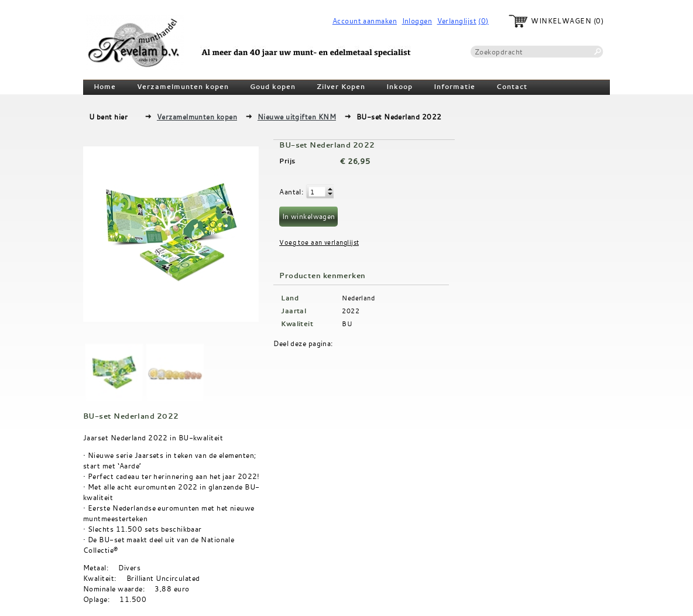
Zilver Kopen (341, 87)
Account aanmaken (365, 21)
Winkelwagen (561, 21)
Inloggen (417, 21)
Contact (512, 87)
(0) (483, 21)
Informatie (454, 87)
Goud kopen (273, 87)
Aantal (290, 191)
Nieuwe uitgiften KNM (297, 117)
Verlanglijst (457, 21)
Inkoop (399, 87)
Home (105, 87)
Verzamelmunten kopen (183, 87)
